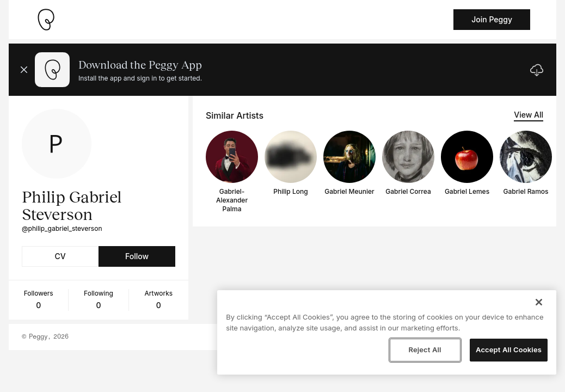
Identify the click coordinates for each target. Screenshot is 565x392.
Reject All (425, 350)
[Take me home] (46, 20)
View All (529, 115)
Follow (137, 256)
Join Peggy (492, 19)
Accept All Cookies (509, 350)
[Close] (539, 302)
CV (60, 256)
